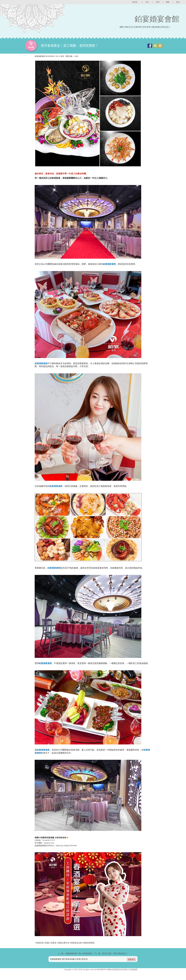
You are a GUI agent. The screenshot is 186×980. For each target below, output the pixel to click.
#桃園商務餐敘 (89, 949)
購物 (168, 2)
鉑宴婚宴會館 (157, 19)
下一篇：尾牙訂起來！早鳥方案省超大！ (111, 960)
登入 (147, 2)
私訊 (178, 2)
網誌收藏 (156, 27)
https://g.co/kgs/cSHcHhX (66, 852)
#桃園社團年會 (63, 949)
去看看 (78, 966)
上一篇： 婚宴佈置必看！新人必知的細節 (75, 960)
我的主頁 (129, 27)
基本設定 (165, 27)
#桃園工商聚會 (50, 949)
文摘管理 (138, 27)
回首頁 (135, 2)
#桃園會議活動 (76, 949)
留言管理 (147, 27)
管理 (158, 2)
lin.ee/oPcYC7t (49, 847)
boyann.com (49, 849)
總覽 (121, 27)
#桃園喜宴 (39, 949)
